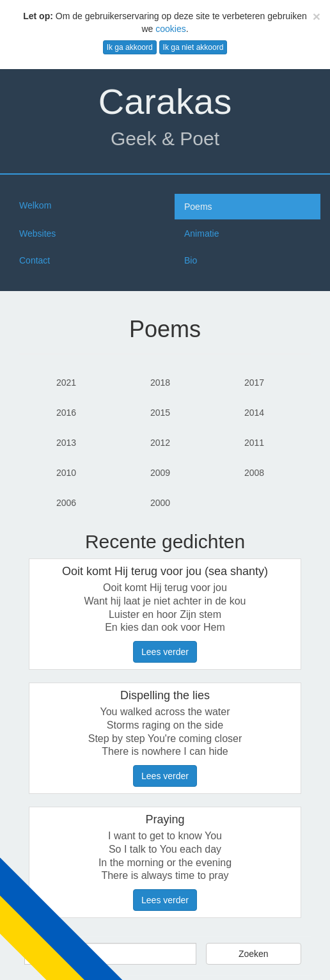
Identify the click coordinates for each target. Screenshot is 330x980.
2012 (160, 443)
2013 (66, 443)
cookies (170, 29)
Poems (198, 207)
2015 (160, 413)
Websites (37, 233)
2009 (160, 473)
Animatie (201, 233)
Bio (191, 260)
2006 (66, 503)
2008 (254, 473)
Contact (35, 260)
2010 (66, 473)
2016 (66, 413)
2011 (254, 443)
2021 (66, 383)
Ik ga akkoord (130, 47)
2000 (160, 503)
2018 (160, 383)
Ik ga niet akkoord (193, 47)
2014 (254, 413)
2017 (254, 383)
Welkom (35, 205)
